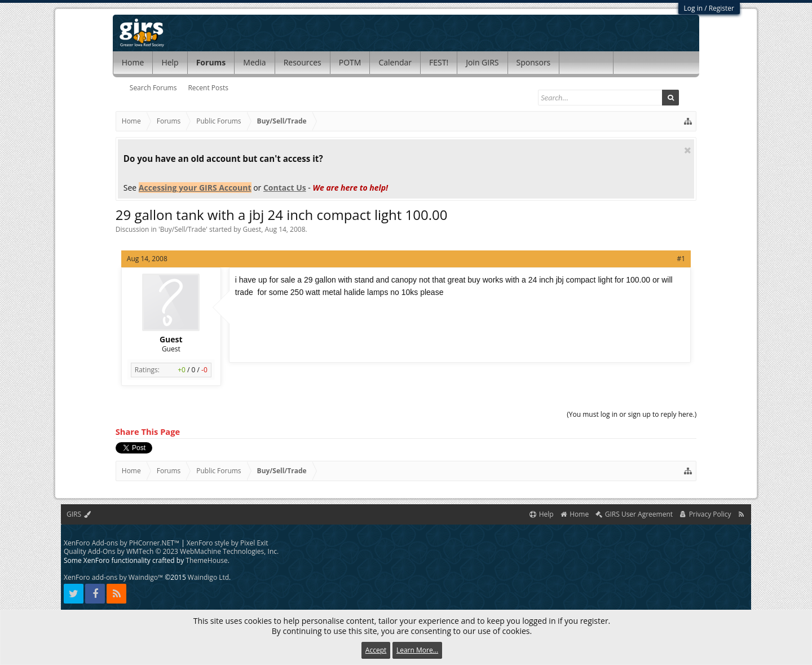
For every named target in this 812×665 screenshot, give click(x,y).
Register (721, 8)
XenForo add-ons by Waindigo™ (113, 577)
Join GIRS (482, 62)
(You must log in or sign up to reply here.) (632, 414)
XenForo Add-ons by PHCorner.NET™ (122, 543)
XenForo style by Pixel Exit (228, 543)
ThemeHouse (206, 560)
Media (254, 62)
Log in (694, 8)
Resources (303, 62)
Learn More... (417, 650)
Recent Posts (208, 88)
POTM (350, 62)
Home (133, 62)
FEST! (439, 62)
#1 (681, 259)
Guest (252, 229)
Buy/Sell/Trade (183, 229)
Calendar (395, 62)
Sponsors (534, 62)
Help (170, 62)
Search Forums (153, 88)
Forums (211, 62)
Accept (376, 650)
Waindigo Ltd (208, 577)
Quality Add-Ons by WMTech (171, 551)
